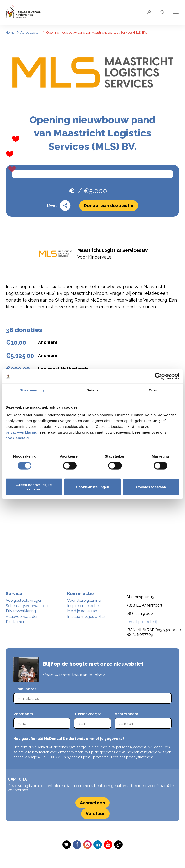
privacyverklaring (22, 432)
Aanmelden (92, 803)
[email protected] (96, 757)
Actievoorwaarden (22, 617)
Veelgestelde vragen (24, 600)
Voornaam (23, 714)
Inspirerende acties (84, 606)
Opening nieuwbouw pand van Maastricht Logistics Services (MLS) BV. (97, 33)
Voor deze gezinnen (85, 600)
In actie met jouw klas (86, 617)
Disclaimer (15, 622)
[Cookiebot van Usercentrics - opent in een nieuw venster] (158, 376)
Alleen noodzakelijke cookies (34, 487)
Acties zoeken (30, 33)
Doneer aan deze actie (109, 212)
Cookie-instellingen (92, 487)
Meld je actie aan (82, 611)
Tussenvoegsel (89, 714)
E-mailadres (25, 689)
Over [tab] (153, 390)
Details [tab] (92, 390)
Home (10, 33)
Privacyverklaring (21, 611)
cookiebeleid (17, 438)
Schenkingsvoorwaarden (28, 606)
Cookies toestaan (151, 487)
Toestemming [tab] (32, 390)
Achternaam (126, 714)
